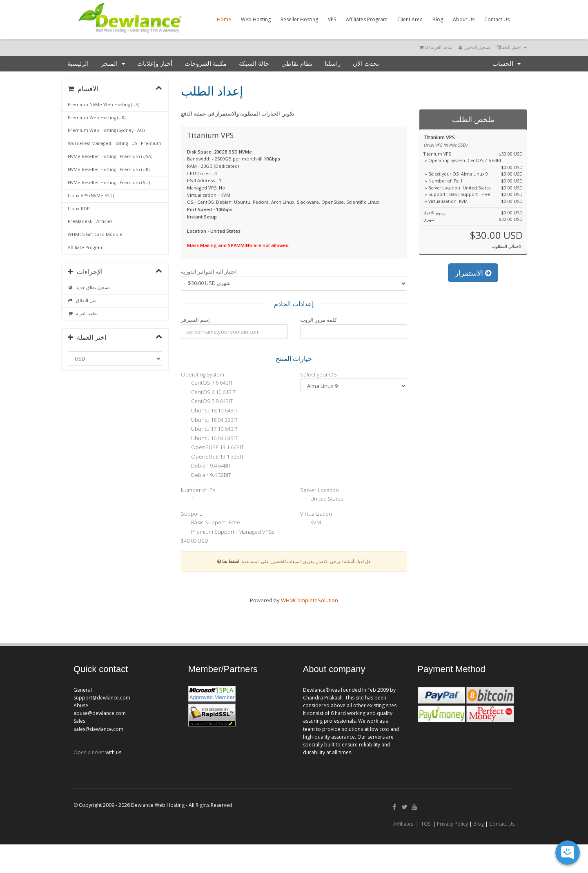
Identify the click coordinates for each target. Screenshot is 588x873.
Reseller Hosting (299, 19)
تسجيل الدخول (475, 47)
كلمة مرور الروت (318, 320)
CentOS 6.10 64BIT (208, 392)
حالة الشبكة (254, 64)
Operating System (203, 374)
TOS (426, 824)
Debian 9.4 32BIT (206, 475)
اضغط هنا (231, 561)
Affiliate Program (86, 247)
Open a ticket (89, 752)
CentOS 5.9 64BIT (207, 402)
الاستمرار (473, 273)
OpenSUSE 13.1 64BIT (212, 448)
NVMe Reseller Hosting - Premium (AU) (109, 183)
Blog (438, 19)
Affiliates (403, 824)
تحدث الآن (366, 64)
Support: (192, 514)
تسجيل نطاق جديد (89, 287)
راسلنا (333, 64)
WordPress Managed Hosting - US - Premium (115, 143)
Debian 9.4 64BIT (206, 466)
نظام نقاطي (297, 64)
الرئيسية (78, 64)
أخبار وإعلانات (155, 64)
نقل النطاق (82, 301)
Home (224, 19)
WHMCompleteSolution (310, 600)
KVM (311, 523)
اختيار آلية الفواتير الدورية (209, 272)
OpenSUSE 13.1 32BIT (212, 457)
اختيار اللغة (512, 47)
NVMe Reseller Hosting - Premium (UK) (109, 169)
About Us (464, 19)
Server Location (320, 490)
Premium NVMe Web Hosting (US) (104, 105)
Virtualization (316, 514)
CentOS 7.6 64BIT (207, 383)
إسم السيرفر (195, 320)
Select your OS (318, 374)
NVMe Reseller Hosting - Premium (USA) (110, 156)
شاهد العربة (83, 314)
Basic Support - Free (210, 523)
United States (322, 499)
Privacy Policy (452, 824)
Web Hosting (256, 19)
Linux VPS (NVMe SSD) (91, 196)
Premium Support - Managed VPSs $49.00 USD (228, 536)
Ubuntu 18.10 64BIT (209, 411)
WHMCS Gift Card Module (95, 234)
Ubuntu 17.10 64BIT (209, 430)
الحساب (507, 64)
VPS (332, 19)
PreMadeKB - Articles (90, 221)
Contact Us (497, 19)
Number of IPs (198, 490)
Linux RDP (79, 209)
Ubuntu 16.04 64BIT (209, 439)
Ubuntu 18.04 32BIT (209, 420)
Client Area (410, 19)
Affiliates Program (367, 19)
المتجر (113, 64)
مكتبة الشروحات (206, 64)
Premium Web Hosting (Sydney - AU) (106, 130)
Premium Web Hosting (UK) (97, 118)
